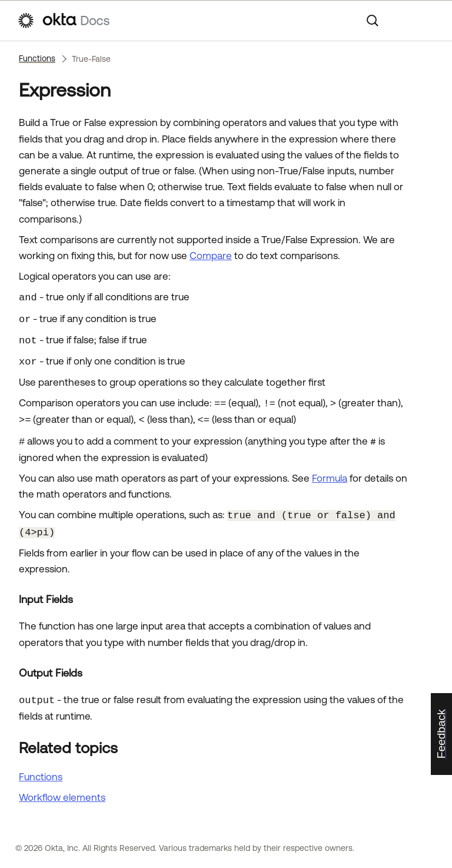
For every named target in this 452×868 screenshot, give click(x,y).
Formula (330, 478)
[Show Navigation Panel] (429, 21)
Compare (211, 256)
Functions (37, 58)
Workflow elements (62, 797)
